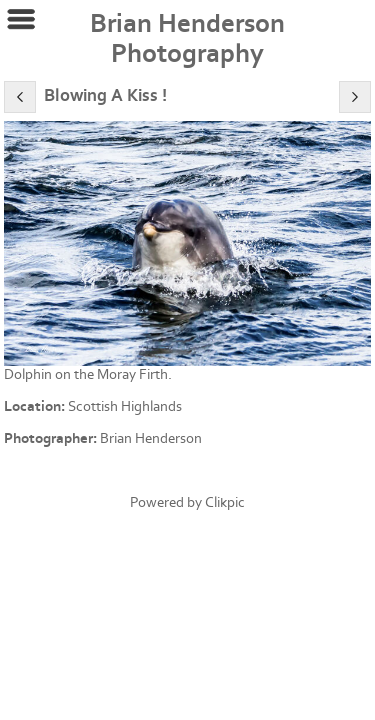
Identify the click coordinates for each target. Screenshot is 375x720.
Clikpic (225, 502)
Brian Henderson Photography (187, 39)
